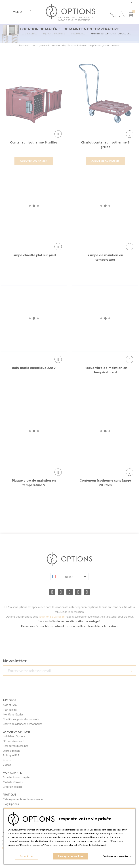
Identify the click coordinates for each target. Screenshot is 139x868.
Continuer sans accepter (117, 856)
